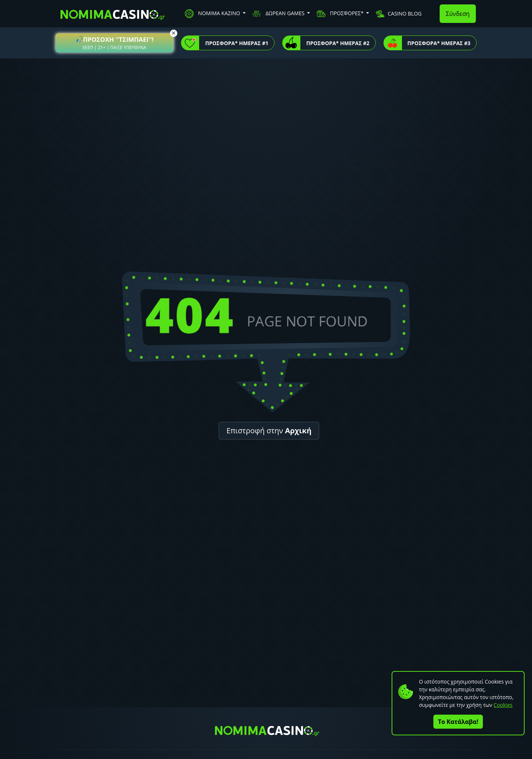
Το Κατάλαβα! (458, 722)
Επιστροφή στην (269, 431)
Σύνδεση (458, 14)
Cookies (503, 705)
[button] (115, 43)
